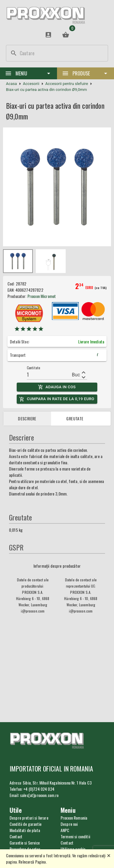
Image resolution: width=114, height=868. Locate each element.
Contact (67, 843)
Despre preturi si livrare (29, 818)
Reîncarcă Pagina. (33, 862)
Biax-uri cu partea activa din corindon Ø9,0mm (46, 90)
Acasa (11, 84)
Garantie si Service (25, 843)
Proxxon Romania (74, 818)
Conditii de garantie (26, 824)
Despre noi (69, 824)
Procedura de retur (25, 849)
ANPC (65, 830)
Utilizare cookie (73, 849)
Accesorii (31, 84)
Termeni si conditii (75, 836)
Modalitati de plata (25, 830)
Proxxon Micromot (42, 296)
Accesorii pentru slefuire (67, 84)
